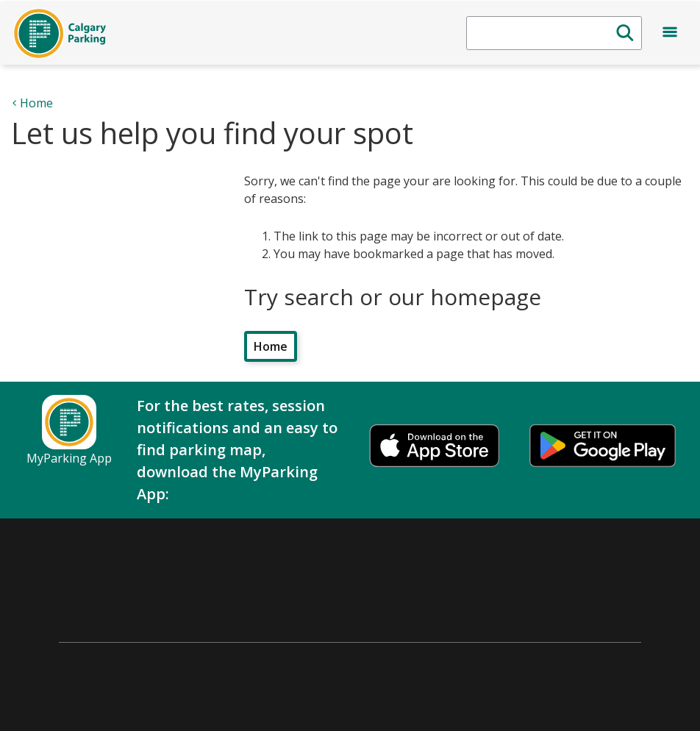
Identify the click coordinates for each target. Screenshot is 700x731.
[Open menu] (670, 35)
